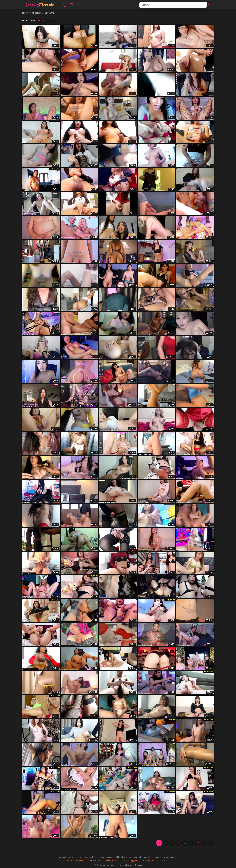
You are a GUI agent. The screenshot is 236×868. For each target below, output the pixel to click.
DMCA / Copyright (130, 861)
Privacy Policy (112, 861)
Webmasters (149, 861)
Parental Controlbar (75, 861)
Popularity (42, 21)
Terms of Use (94, 861)
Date (52, 21)
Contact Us (165, 861)
